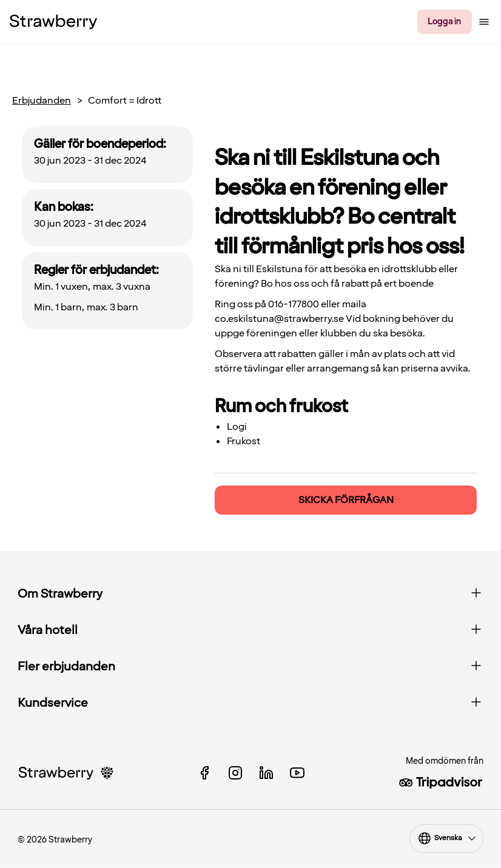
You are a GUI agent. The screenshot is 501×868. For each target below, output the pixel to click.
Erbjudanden (42, 101)
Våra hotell (250, 630)
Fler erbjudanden (250, 667)
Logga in (444, 22)
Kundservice (250, 703)
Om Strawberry (250, 594)
